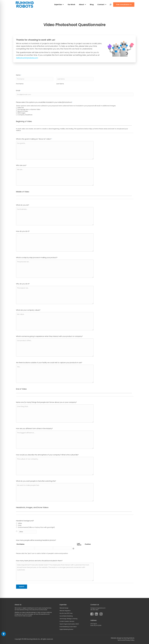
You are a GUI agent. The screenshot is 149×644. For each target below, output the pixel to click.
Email (18, 314)
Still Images (22, 336)
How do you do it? (23, 455)
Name (19, 298)
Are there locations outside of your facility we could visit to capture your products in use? (49, 586)
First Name (20, 307)
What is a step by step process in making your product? (37, 481)
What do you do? (23, 428)
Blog (92, 5)
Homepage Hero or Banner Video (29, 333)
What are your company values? (28, 533)
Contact (101, 5)
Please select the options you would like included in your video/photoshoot (44, 326)
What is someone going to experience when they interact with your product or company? (49, 560)
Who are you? (21, 389)
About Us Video (23, 334)
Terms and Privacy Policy (126, 640)
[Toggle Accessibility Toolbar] (4, 634)
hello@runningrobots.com (27, 58)
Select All (21, 331)
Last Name (60, 307)
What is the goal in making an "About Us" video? (34, 362)
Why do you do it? (23, 507)
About (81, 5)
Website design (116, 638)
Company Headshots (25, 338)
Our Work (71, 5)
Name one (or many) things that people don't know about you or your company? (46, 625)
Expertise (58, 5)
